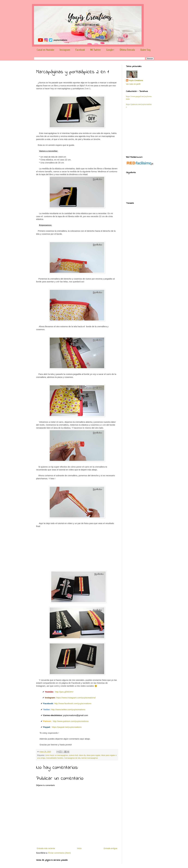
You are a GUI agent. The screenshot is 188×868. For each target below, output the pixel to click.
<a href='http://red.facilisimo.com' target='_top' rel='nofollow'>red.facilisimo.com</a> (140, 163)
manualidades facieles (55, 758)
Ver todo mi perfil (133, 84)
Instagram (65, 50)
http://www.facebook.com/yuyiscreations (73, 703)
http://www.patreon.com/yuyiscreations (71, 721)
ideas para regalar (93, 755)
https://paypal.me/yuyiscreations (67, 727)
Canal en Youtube (46, 50)
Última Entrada (127, 50)
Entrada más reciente (46, 848)
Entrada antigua (110, 848)
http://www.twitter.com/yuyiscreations (68, 709)
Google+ (110, 50)
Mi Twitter (96, 50)
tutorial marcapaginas (90, 758)
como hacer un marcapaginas (57, 755)
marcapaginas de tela (72, 758)
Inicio (79, 848)
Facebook (80, 50)
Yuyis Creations (136, 80)
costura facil (73, 755)
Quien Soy (145, 50)
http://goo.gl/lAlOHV (64, 692)
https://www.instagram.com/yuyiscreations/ (76, 698)
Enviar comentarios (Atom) (60, 853)
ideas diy (82, 755)
